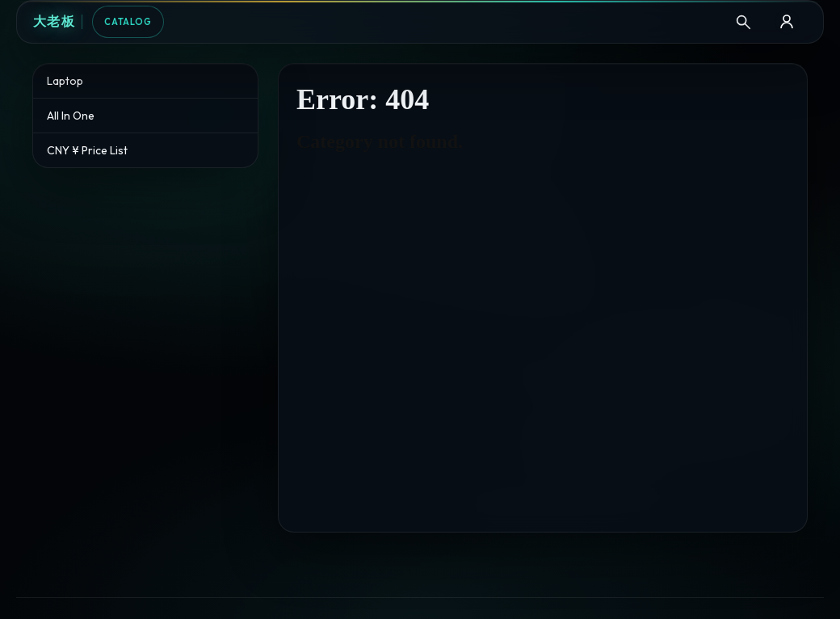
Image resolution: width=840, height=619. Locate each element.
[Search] (743, 22)
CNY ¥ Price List (87, 150)
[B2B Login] (787, 22)
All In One (71, 116)
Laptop (65, 81)
